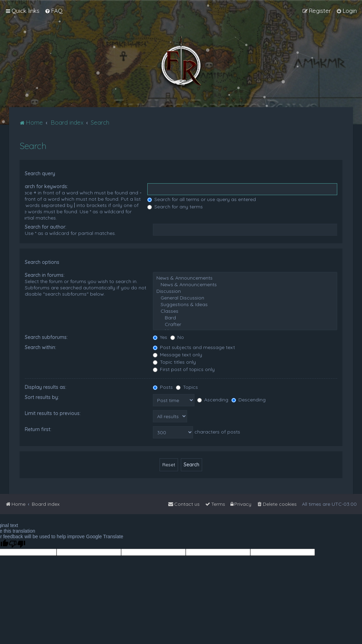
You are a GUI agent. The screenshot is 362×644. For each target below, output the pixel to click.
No (177, 337)
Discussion (245, 291)
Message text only (178, 355)
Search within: (40, 347)
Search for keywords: (44, 186)
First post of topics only (184, 369)
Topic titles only (174, 362)
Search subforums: (46, 337)
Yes (160, 337)
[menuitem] (54, 11)
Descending (249, 400)
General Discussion (245, 298)
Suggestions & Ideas (245, 305)
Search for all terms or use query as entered (202, 199)
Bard (245, 318)
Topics (187, 387)
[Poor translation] (17, 544)
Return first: (38, 429)
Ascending (213, 400)
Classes (245, 311)
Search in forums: (45, 275)
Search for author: (46, 227)
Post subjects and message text (194, 347)
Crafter (245, 324)
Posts (163, 387)
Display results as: (46, 387)
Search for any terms (175, 207)
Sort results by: (42, 397)
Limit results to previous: (53, 413)
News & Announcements (245, 278)
